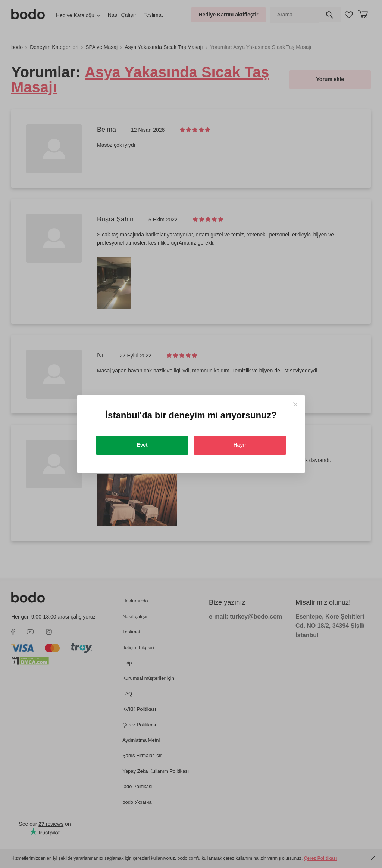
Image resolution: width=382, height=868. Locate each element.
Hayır (240, 445)
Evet (142, 445)
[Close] (295, 404)
